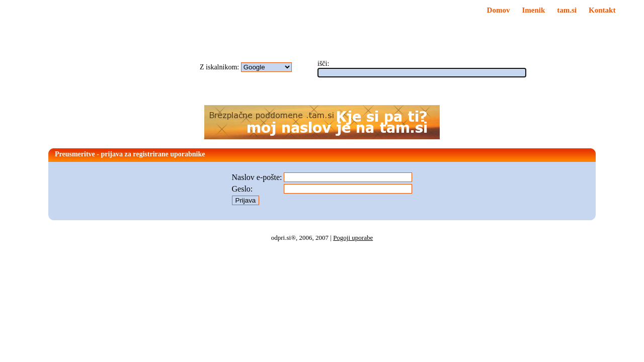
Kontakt (602, 10)
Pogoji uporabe (353, 238)
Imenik (533, 10)
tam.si (567, 10)
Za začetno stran (283, 17)
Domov (499, 10)
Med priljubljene (283, 10)
